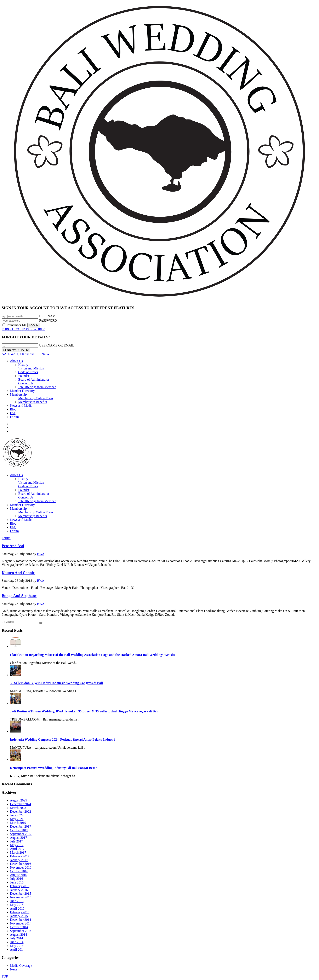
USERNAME (48, 316)
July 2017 (16, 841)
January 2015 (19, 916)
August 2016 (18, 875)
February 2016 (20, 886)
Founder (24, 376)
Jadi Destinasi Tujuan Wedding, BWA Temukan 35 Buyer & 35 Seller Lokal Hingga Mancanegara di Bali (84, 711)
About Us (16, 361)
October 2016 (19, 871)
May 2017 (17, 845)
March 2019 (18, 823)
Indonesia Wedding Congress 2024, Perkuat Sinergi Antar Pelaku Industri (62, 739)
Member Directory (22, 391)
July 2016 (16, 879)
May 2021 (17, 819)
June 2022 (17, 815)
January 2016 (19, 890)
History (23, 365)
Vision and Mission (31, 368)
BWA (41, 554)
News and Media (21, 406)
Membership (18, 394)
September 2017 (21, 834)
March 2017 (18, 853)
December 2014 (21, 920)
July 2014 (16, 938)
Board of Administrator (34, 380)
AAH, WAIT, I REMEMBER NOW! (26, 354)
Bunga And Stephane (19, 596)
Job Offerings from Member (37, 387)
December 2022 (21, 812)
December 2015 (21, 894)
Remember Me (15, 325)
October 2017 (19, 830)
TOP (5, 976)
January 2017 (19, 860)
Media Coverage (21, 966)
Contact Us (26, 383)
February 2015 (20, 912)
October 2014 (19, 927)
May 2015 (17, 905)
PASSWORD (48, 320)
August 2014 (18, 935)
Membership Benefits (33, 402)
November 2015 (21, 897)
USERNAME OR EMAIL (57, 345)
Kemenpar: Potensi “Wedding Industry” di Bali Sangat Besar (53, 768)
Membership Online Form (36, 398)
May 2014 (17, 946)
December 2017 (21, 826)
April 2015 (17, 908)
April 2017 (17, 849)
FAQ (13, 413)
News (14, 969)
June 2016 (17, 882)
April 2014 (17, 949)
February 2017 (20, 856)
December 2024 (21, 804)
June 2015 (17, 901)
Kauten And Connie (18, 573)
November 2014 (21, 923)
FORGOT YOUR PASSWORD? (23, 329)
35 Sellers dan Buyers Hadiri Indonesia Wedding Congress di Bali (56, 683)
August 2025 (18, 800)
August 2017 (18, 838)
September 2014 (21, 931)
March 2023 (18, 808)
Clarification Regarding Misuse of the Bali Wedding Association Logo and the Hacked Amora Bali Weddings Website (93, 655)
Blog (13, 409)
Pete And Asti (13, 546)
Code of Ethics (28, 372)
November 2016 (21, 867)
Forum (14, 417)
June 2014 (17, 942)
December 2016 (21, 864)
